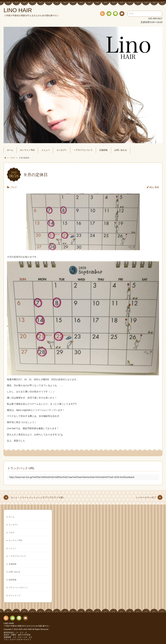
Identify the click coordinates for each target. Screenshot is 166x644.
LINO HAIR (9, 623)
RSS (102, 14)
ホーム (10, 150)
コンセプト (62, 150)
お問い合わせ (121, 150)
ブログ (13, 187)
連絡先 (122, 14)
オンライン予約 (27, 150)
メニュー (46, 150)
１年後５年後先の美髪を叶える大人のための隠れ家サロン (27, 626)
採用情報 (12, 580)
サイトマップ (14, 596)
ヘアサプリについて (83, 150)
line (115, 14)
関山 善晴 (154, 187)
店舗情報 (103, 150)
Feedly (109, 14)
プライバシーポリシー (18, 588)
